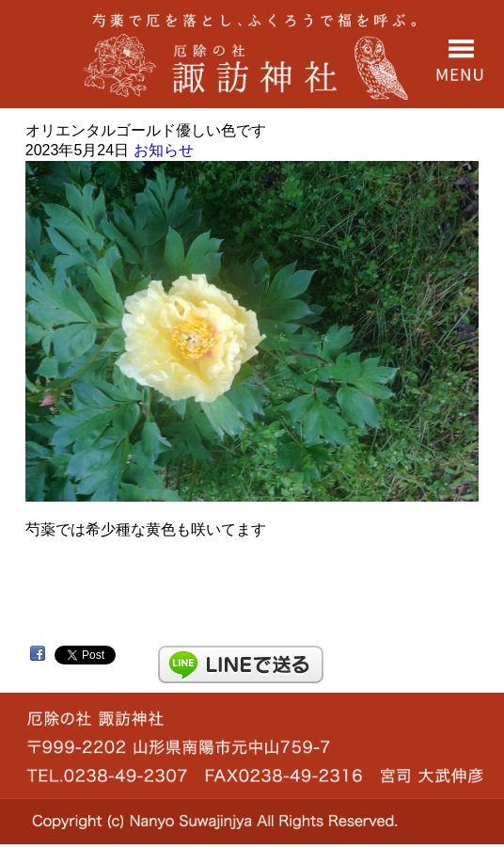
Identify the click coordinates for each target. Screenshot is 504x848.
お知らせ (164, 150)
